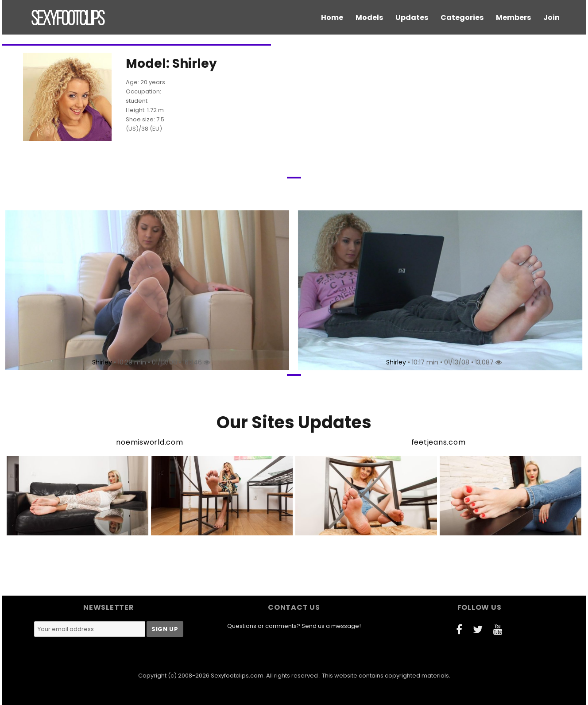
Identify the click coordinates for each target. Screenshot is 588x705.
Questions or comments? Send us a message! (294, 626)
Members (513, 17)
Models (369, 17)
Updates (412, 17)
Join (551, 17)
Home (332, 17)
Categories (462, 17)
